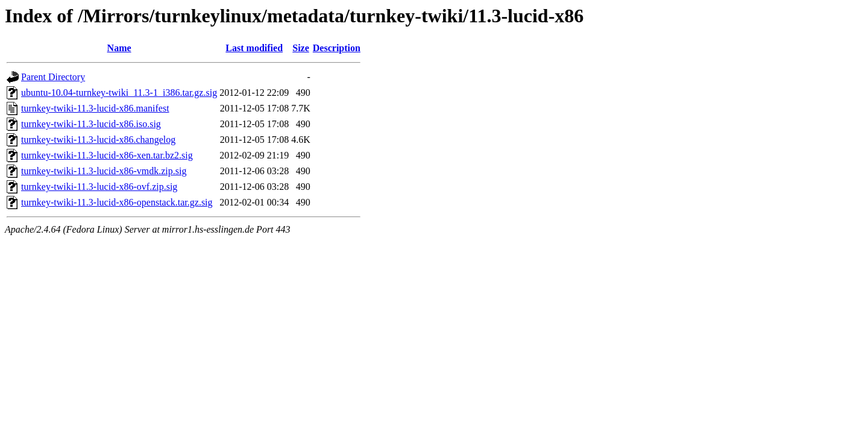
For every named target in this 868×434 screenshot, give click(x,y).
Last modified (254, 48)
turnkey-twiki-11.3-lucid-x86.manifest (95, 108)
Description (337, 48)
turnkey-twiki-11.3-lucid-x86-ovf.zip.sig (99, 187)
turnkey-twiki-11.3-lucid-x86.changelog (98, 140)
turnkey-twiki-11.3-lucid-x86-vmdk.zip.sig (104, 171)
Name (119, 48)
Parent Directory (53, 77)
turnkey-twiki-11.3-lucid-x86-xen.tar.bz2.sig (107, 155)
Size (301, 48)
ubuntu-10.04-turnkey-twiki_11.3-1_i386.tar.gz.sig (119, 93)
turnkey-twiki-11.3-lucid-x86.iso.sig (91, 124)
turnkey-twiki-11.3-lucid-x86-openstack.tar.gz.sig (117, 202)
